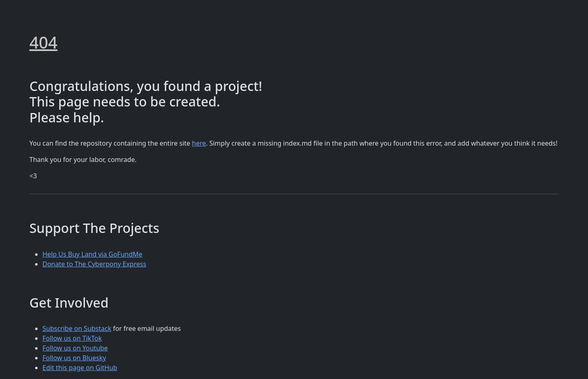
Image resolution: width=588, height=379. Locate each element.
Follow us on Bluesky (74, 358)
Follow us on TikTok (72, 338)
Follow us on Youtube (75, 348)
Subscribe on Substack (77, 328)
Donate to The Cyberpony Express (94, 264)
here (199, 143)
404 (43, 42)
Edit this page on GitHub (80, 368)
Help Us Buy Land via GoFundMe (92, 254)
